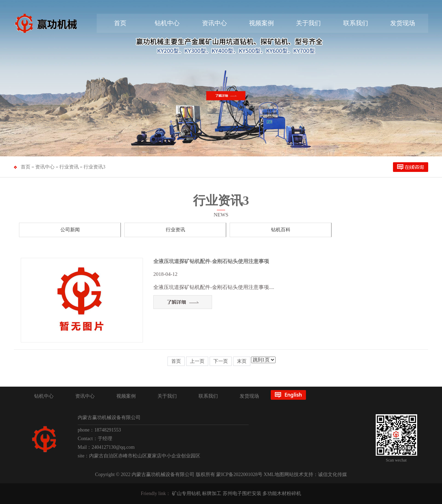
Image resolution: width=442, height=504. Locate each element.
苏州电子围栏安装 (242, 493)
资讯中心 (214, 23)
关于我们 (308, 23)
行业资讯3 (94, 167)
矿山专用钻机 (186, 493)
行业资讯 (69, 167)
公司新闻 (70, 230)
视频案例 (261, 23)
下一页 (221, 361)
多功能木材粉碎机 (282, 493)
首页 (120, 23)
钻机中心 (167, 23)
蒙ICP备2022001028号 (239, 474)
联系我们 (356, 23)
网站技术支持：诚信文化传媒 (316, 474)
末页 (242, 361)
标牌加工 (212, 493)
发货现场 (403, 23)
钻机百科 (281, 230)
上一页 (197, 361)
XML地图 (274, 474)
